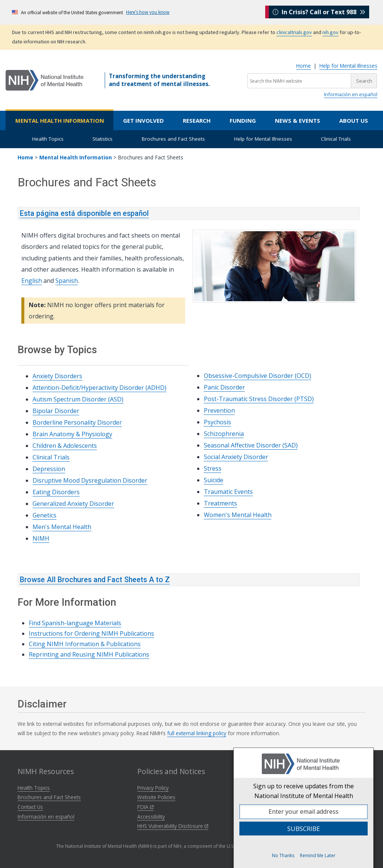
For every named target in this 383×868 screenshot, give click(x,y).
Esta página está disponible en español (84, 213)
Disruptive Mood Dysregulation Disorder (90, 480)
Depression (49, 469)
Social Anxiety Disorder (236, 457)
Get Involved (143, 120)
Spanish (67, 281)
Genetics (45, 515)
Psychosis (217, 422)
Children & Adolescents (65, 446)
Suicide (214, 480)
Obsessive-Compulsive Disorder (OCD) (258, 376)
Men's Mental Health (62, 527)
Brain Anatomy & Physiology (72, 434)
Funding (243, 120)
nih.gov (330, 32)
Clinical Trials (336, 139)
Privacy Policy (153, 788)
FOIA (145, 807)
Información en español (351, 94)
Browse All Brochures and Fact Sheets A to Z (95, 580)
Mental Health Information (60, 120)
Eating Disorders (56, 492)
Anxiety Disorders (57, 376)
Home (304, 66)
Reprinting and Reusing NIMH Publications (89, 654)
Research (197, 120)
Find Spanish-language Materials (75, 623)
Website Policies (156, 797)
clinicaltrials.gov (294, 32)
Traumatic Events (228, 492)
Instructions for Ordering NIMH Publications (91, 633)
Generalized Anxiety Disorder (73, 504)
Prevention (219, 410)
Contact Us (30, 807)
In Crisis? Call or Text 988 (319, 12)
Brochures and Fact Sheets (173, 139)
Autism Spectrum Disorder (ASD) (78, 399)
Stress (213, 468)
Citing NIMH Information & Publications (85, 644)
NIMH (41, 538)
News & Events (298, 120)
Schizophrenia (224, 434)
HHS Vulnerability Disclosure (173, 826)
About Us (354, 120)
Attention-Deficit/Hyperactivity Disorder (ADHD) (99, 388)
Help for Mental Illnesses (348, 66)
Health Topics (48, 139)
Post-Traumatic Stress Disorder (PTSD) (259, 399)
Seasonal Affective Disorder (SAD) (251, 445)
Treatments (220, 503)
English (32, 281)
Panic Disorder (224, 387)
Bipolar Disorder (56, 411)
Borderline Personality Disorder (77, 422)
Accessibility (151, 817)
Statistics (102, 139)
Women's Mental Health (238, 515)
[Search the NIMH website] (299, 81)
